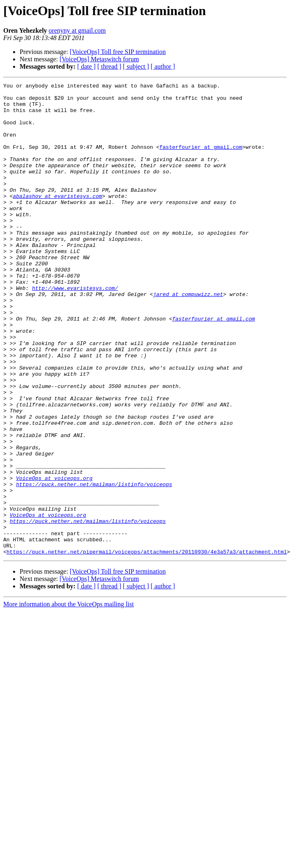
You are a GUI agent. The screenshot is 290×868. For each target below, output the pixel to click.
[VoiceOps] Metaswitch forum (99, 59)
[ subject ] (136, 66)
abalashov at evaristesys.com (57, 219)
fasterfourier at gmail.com (201, 160)
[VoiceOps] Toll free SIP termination (118, 52)
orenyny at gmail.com (77, 30)
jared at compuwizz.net (188, 337)
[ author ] (163, 66)
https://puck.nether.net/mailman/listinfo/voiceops (94, 565)
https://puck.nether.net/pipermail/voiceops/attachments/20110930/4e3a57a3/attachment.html (147, 646)
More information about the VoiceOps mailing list (68, 699)
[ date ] (86, 66)
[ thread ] (109, 66)
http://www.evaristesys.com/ (75, 330)
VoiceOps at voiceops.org (54, 558)
